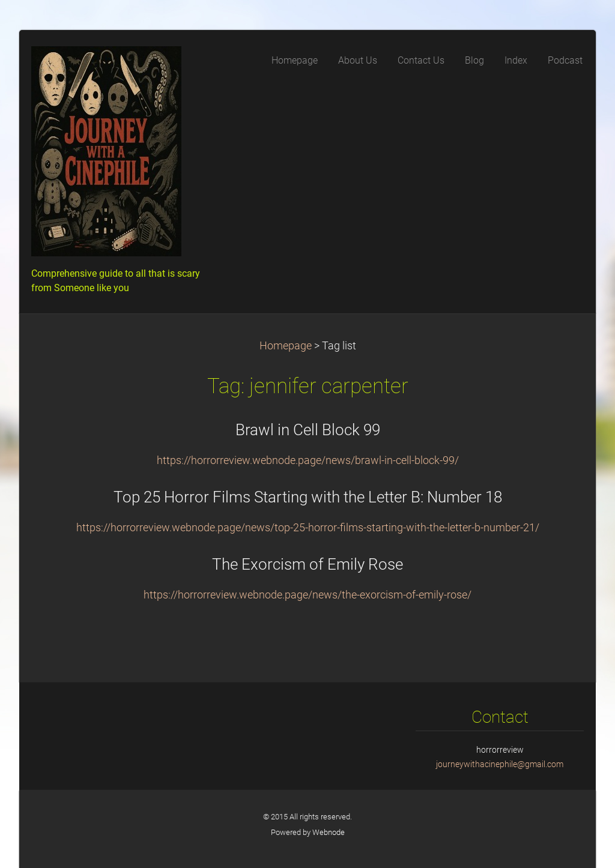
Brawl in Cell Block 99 (308, 430)
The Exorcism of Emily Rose (307, 564)
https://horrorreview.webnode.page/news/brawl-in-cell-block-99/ (308, 460)
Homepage (286, 346)
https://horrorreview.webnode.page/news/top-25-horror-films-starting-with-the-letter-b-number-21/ (308, 528)
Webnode (329, 832)
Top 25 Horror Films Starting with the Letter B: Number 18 (308, 497)
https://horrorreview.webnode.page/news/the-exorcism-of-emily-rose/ (307, 595)
